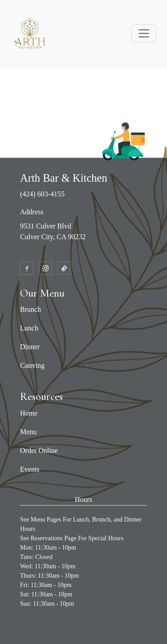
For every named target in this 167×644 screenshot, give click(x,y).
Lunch (29, 328)
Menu (28, 432)
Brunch (31, 309)
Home (29, 413)
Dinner (30, 347)
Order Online (39, 450)
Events (30, 469)
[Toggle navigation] (144, 33)
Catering (32, 365)
